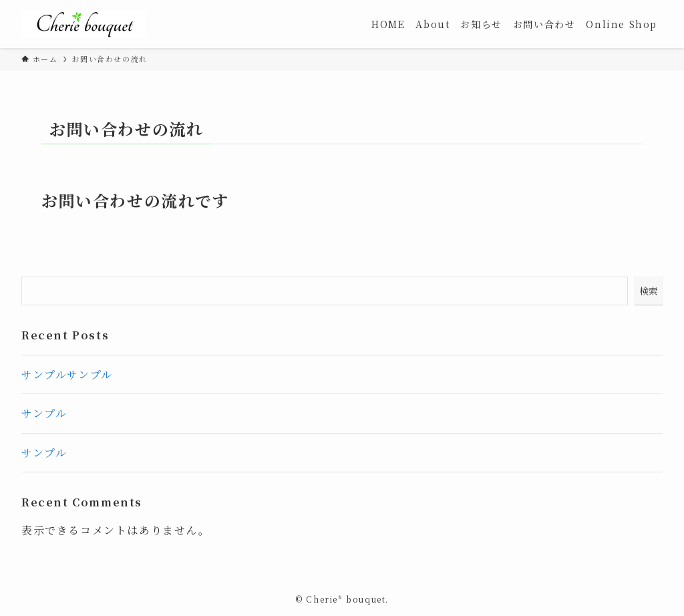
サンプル (44, 413)
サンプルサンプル (67, 374)
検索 (649, 291)
